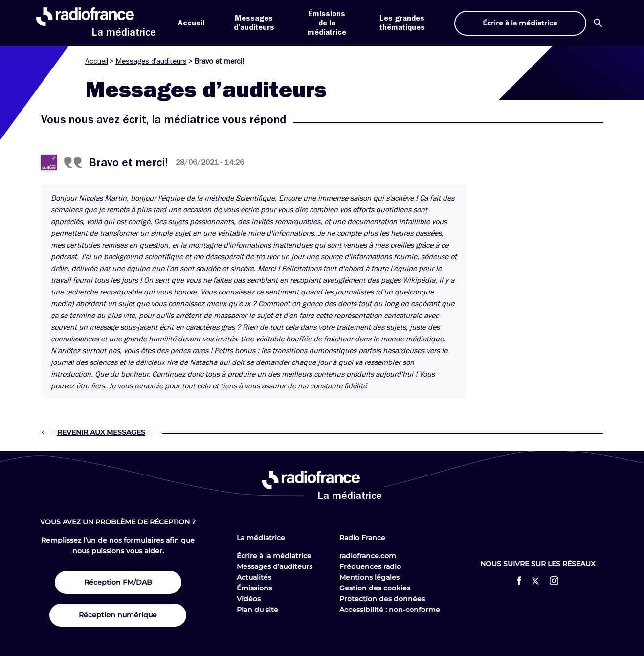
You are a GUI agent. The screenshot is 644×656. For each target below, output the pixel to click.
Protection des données (382, 599)
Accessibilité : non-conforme (390, 610)
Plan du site (257, 610)
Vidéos (249, 599)
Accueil (191, 23)
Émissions (254, 588)
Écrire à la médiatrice (274, 556)
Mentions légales (369, 577)
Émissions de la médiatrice (327, 23)
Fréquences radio (370, 566)
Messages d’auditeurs (151, 61)
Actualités (254, 577)
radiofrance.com (368, 556)
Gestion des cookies (375, 588)
